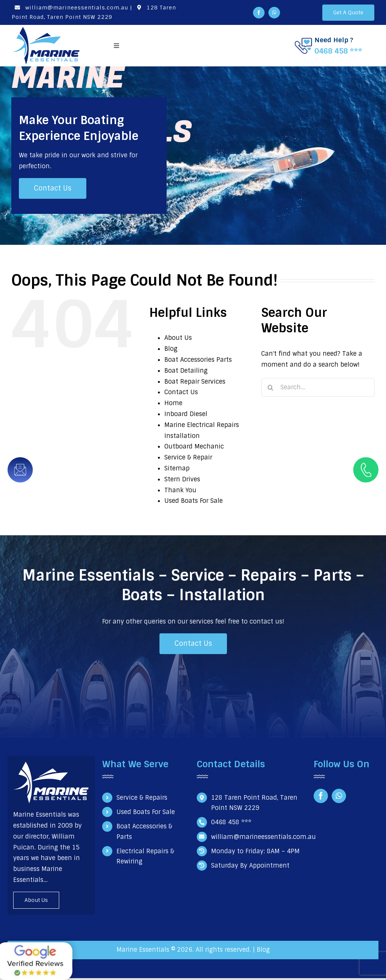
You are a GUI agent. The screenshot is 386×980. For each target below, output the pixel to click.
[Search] (271, 387)
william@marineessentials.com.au (70, 8)
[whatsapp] (274, 13)
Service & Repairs (142, 798)
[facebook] (259, 13)
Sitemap (177, 468)
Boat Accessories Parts (198, 360)
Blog (171, 349)
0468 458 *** (338, 51)
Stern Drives (182, 479)
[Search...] (318, 387)
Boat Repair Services (195, 382)
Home (173, 403)
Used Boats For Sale (194, 501)
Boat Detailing (186, 371)
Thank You (180, 490)
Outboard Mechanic (194, 446)
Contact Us (181, 392)
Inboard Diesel (186, 414)
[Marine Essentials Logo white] (51, 764)
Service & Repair (188, 457)
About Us (178, 338)
